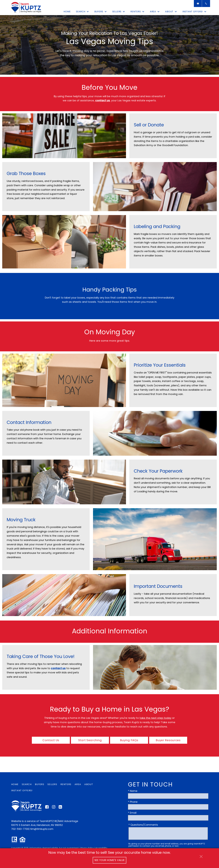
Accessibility (101, 848)
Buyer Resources (168, 740)
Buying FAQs (129, 740)
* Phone (133, 802)
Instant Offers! (22, 790)
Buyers (40, 784)
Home (67, 12)
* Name (133, 791)
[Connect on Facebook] (47, 808)
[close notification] (201, 856)
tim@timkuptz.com (42, 829)
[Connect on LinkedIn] (60, 808)
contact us (103, 100)
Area (78, 784)
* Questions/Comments (143, 825)
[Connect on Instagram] (54, 808)
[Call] (206, 3)
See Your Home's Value (110, 860)
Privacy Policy (87, 848)
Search (27, 784)
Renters (66, 784)
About (89, 784)
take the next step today (155, 718)
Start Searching (90, 740)
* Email (132, 813)
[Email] (198, 3)
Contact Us (51, 740)
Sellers (52, 784)
